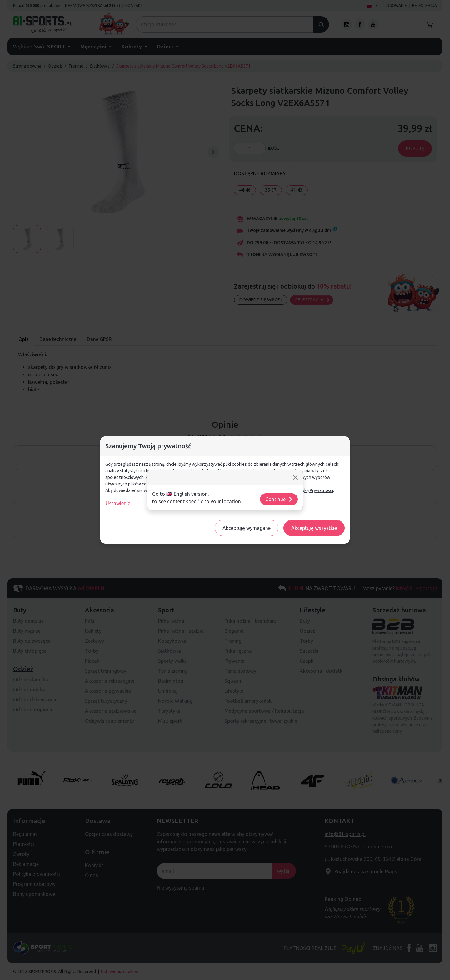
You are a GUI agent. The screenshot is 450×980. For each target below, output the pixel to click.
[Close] (295, 477)
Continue (279, 499)
